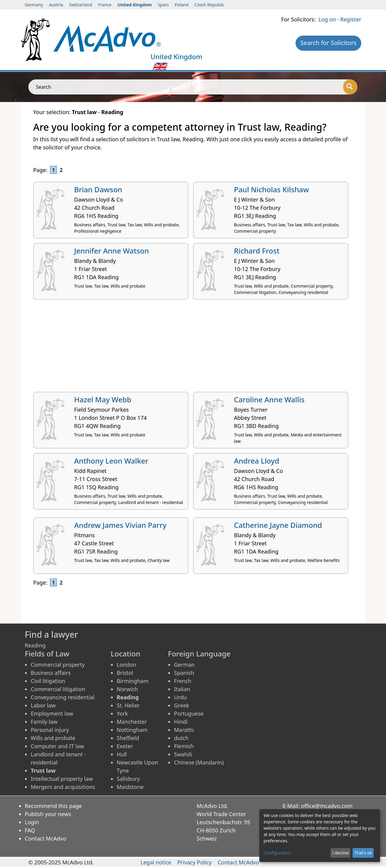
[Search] (350, 87)
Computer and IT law (57, 746)
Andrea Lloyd (257, 461)
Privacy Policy (195, 862)
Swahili (183, 754)
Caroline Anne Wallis (269, 399)
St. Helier (128, 705)
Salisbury (128, 779)
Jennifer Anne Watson (112, 251)
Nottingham (132, 730)
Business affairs (51, 673)
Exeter (125, 746)
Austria (56, 5)
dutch (181, 738)
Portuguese (189, 713)
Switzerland (81, 5)
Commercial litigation (58, 689)
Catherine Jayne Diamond (278, 525)
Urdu (180, 697)
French (183, 681)
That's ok (363, 853)
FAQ (30, 830)
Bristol (125, 673)
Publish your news (48, 814)
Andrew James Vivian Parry (120, 525)
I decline (340, 853)
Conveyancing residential (63, 697)
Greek (182, 705)
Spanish (184, 673)
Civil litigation (48, 681)
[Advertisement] (193, 348)
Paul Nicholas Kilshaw (272, 189)
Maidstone (130, 787)
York (122, 713)
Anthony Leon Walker (111, 461)
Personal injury (50, 730)
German (184, 665)
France (105, 5)
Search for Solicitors (328, 43)
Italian (182, 689)
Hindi (181, 722)
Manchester (132, 722)
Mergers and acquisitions (63, 787)
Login (32, 822)
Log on (327, 19)
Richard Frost (257, 251)
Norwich (127, 689)
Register (351, 19)
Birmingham (133, 681)
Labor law (43, 705)
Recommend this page (53, 806)
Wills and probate (53, 738)
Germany (34, 5)
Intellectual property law (62, 779)
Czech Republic (209, 5)
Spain (163, 5)
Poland (182, 5)
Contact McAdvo (45, 838)
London (127, 665)
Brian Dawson (98, 189)
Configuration (277, 853)
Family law (44, 722)
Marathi (184, 730)
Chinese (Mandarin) (199, 762)
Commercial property (58, 665)
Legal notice (156, 862)
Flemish (184, 746)
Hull (122, 754)
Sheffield (128, 738)
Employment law (52, 713)
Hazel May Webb (103, 399)
